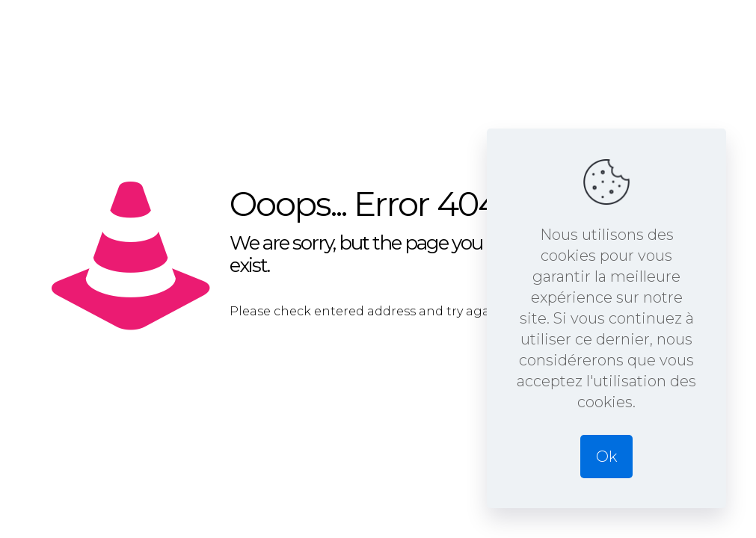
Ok (606, 457)
